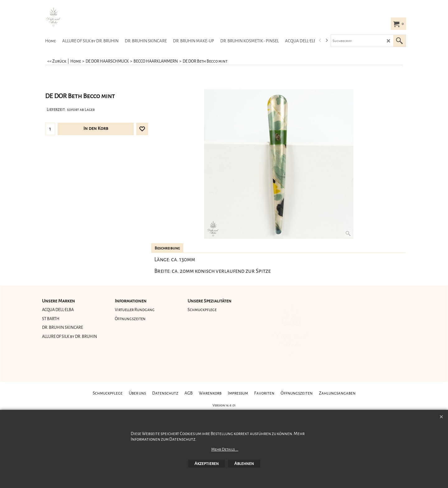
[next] (326, 40)
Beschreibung (167, 248)
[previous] (320, 40)
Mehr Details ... (225, 449)
